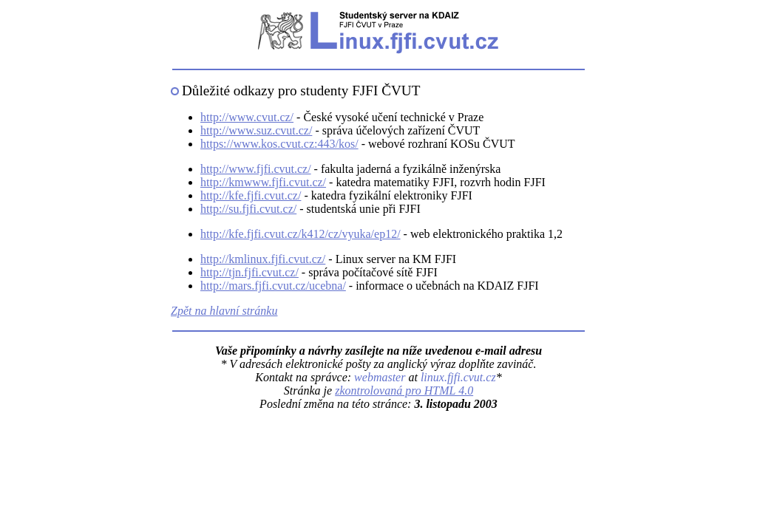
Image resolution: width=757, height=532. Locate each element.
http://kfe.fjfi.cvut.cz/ (251, 195)
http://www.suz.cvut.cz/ (256, 130)
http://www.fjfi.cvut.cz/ (256, 169)
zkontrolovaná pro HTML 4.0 (404, 391)
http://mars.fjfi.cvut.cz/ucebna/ (273, 286)
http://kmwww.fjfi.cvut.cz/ (263, 182)
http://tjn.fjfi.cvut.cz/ (249, 272)
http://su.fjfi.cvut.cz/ (248, 209)
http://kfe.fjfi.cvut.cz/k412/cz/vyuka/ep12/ (301, 234)
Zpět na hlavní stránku (224, 311)
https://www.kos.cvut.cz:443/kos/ (279, 144)
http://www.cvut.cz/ (247, 117)
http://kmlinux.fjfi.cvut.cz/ (263, 259)
